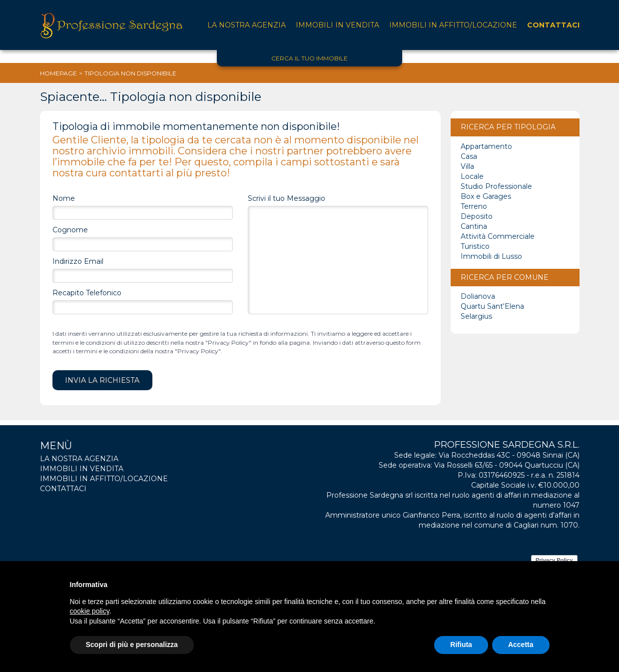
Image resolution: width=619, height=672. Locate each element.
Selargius (476, 316)
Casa (469, 156)
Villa (467, 166)
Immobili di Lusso (491, 256)
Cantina (474, 226)
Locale (472, 176)
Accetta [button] (521, 645)
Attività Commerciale (498, 236)
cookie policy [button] (90, 611)
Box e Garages (486, 196)
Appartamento (486, 146)
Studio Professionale (496, 186)
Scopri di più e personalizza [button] (132, 645)
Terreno (474, 206)
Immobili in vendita (337, 25)
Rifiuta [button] (461, 645)
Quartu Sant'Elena (492, 306)
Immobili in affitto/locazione (453, 25)
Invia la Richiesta (102, 380)
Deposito (477, 216)
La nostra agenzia (247, 25)
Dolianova (478, 296)
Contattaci (553, 25)
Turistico (475, 246)
